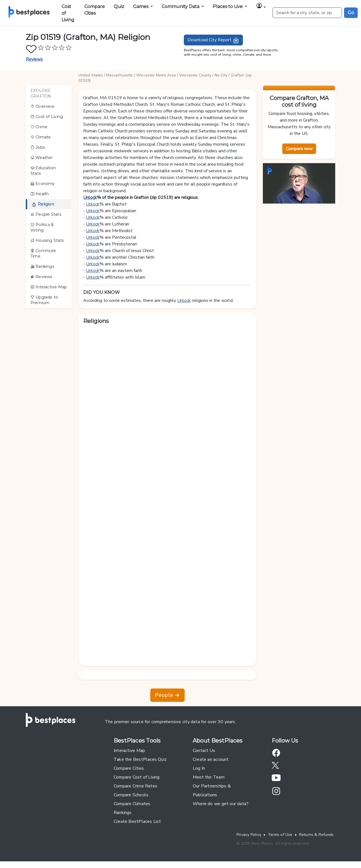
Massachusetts (120, 75)
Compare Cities (95, 10)
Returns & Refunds (316, 835)
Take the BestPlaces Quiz (140, 759)
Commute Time (43, 253)
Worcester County (195, 75)
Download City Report (213, 40)
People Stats (46, 214)
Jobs (38, 147)
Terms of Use (280, 835)
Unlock (90, 197)
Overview (42, 106)
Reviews (34, 59)
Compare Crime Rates (135, 786)
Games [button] (141, 7)
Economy (43, 184)
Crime (39, 127)
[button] (261, 7)
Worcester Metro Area (156, 75)
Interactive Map (49, 287)
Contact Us (204, 751)
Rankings (42, 266)
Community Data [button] (181, 7)
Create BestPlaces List (137, 821)
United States (91, 75)
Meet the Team (209, 777)
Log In (199, 768)
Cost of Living (68, 13)
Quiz (119, 7)
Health (40, 194)
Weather (42, 158)
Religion (43, 204)
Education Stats (43, 171)
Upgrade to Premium (44, 300)
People (167, 695)
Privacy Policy (249, 835)
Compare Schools (131, 795)
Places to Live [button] (228, 7)
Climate (41, 137)
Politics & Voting (42, 227)
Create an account (211, 759)
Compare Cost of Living (137, 777)
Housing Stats (47, 240)
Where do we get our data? (221, 804)
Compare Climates (132, 804)
